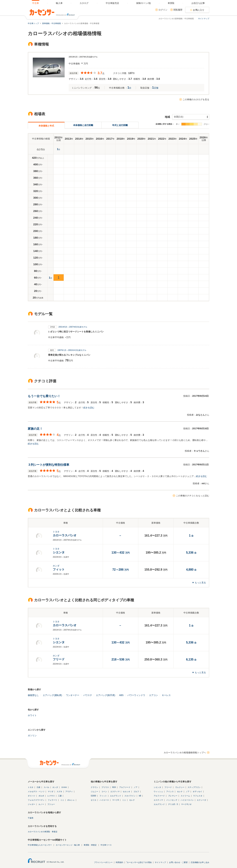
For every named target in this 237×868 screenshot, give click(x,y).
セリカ (94, 800)
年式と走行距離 (120, 125)
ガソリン (32, 736)
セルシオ (126, 792)
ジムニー (94, 792)
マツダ (51, 792)
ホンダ (55, 787)
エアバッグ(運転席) (52, 695)
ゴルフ (136, 792)
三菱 (60, 796)
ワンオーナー (73, 695)
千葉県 (31, 818)
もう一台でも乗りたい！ (44, 396)
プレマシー (173, 796)
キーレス (166, 695)
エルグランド (116, 796)
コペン (104, 792)
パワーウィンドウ (136, 695)
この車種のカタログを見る (196, 100)
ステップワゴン (194, 787)
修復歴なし (33, 695)
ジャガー (31, 804)
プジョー (51, 804)
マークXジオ (186, 804)
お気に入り (199, 10)
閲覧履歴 (178, 10)
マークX (116, 800)
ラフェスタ (198, 796)
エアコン (153, 695)
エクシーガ (201, 800)
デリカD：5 (173, 804)
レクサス (51, 796)
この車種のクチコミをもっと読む (193, 496)
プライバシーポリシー (103, 862)
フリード (168, 787)
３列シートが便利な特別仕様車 (49, 465)
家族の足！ (35, 429)
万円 (120, 553)
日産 (39, 787)
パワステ (88, 695)
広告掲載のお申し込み (200, 862)
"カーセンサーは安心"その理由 (139, 862)
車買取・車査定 (90, 845)
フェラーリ (52, 800)
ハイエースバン (187, 800)
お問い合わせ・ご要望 (178, 862)
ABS (121, 695)
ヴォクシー (180, 787)
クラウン (94, 787)
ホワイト (32, 715)
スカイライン (130, 796)
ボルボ (41, 796)
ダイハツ (31, 796)
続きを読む (89, 408)
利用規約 (119, 862)
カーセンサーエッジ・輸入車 (68, 845)
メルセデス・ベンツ (36, 792)
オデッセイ (197, 792)
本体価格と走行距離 (83, 125)
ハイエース (104, 800)
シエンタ (157, 787)
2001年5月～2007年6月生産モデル (73, 327)
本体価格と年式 (46, 126)
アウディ (69, 792)
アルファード (125, 787)
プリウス (105, 787)
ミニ (62, 800)
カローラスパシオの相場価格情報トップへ (185, 753)
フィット (103, 796)
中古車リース (106, 845)
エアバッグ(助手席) (106, 695)
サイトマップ (204, 19)
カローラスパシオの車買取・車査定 (43, 832)
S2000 (93, 796)
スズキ (59, 792)
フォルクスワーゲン (36, 800)
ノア (136, 787)
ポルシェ (71, 800)
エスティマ (115, 792)
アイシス (170, 792)
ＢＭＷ (64, 787)
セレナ (132, 800)
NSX (114, 787)
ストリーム (185, 796)
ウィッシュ (158, 792)
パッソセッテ (172, 800)
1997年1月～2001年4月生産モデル (72, 350)
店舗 (155, 88)
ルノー (41, 804)
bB (140, 796)
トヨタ (31, 787)
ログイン (163, 10)
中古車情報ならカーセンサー (40, 845)
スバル (46, 787)
